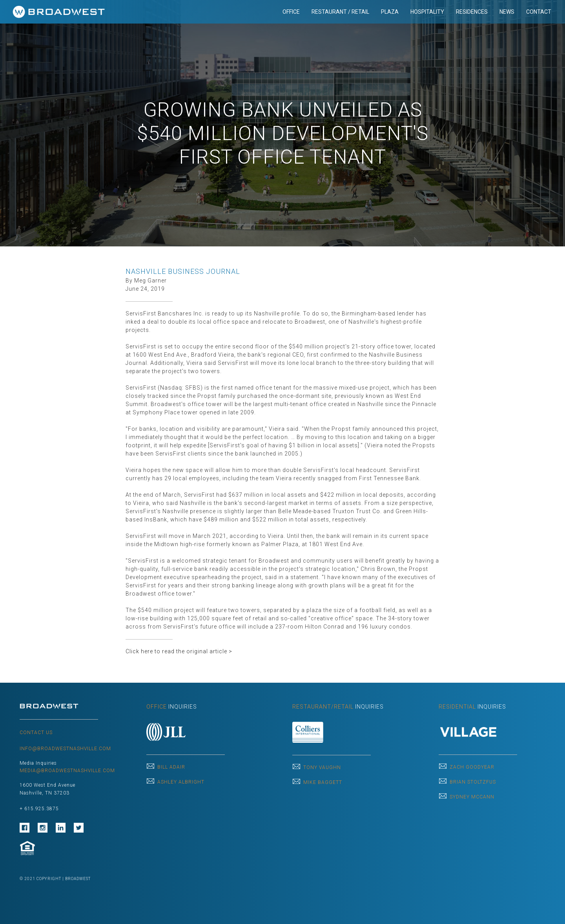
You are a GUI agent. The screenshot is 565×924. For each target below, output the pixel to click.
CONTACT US (36, 733)
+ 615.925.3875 (39, 809)
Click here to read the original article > (179, 651)
